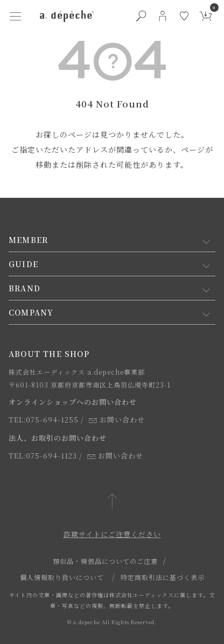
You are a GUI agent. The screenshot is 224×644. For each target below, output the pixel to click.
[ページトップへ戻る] (112, 502)
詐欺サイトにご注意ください (112, 534)
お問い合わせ (117, 420)
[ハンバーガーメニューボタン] (15, 16)
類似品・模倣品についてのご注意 (105, 561)
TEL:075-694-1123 (43, 456)
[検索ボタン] (141, 16)
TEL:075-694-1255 (44, 420)
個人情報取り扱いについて (62, 577)
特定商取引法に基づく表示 (163, 577)
